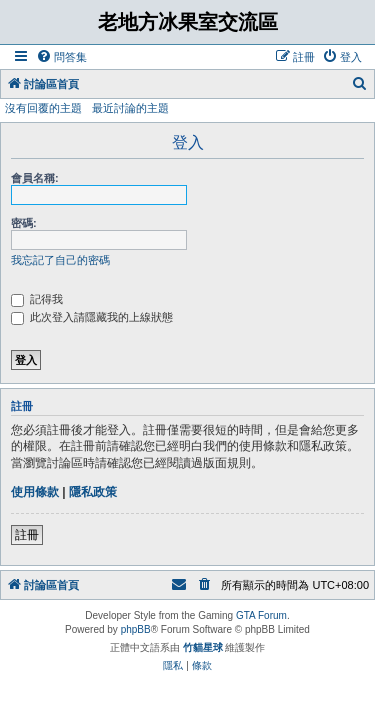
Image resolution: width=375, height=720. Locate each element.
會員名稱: (35, 178)
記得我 (37, 299)
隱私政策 (93, 492)
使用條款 (35, 492)
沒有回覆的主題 (43, 108)
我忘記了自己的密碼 (60, 260)
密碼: (24, 223)
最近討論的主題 (130, 108)
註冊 (27, 535)
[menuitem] (61, 57)
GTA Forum (261, 615)
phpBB (136, 629)
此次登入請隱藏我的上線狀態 (92, 317)
